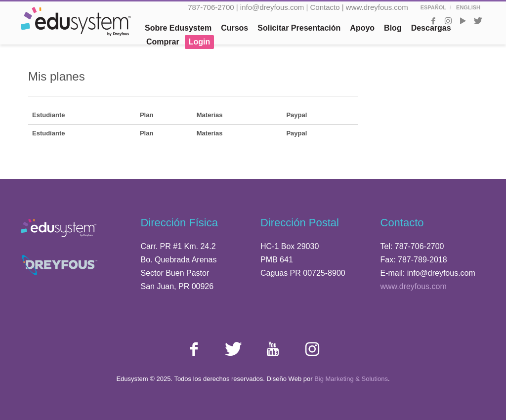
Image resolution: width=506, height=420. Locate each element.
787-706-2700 (211, 7)
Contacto (325, 7)
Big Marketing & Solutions (351, 379)
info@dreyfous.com (272, 7)
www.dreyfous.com (377, 7)
